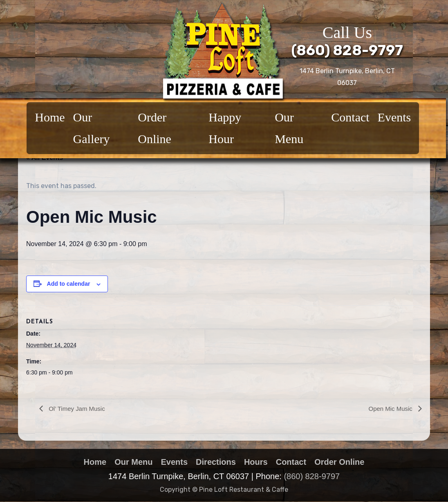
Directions (216, 462)
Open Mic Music (390, 409)
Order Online (155, 128)
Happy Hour (225, 128)
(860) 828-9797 (347, 50)
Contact (350, 117)
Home (50, 117)
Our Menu (289, 128)
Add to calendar (69, 284)
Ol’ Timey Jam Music (78, 409)
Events (394, 117)
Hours (256, 462)
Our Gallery (92, 128)
